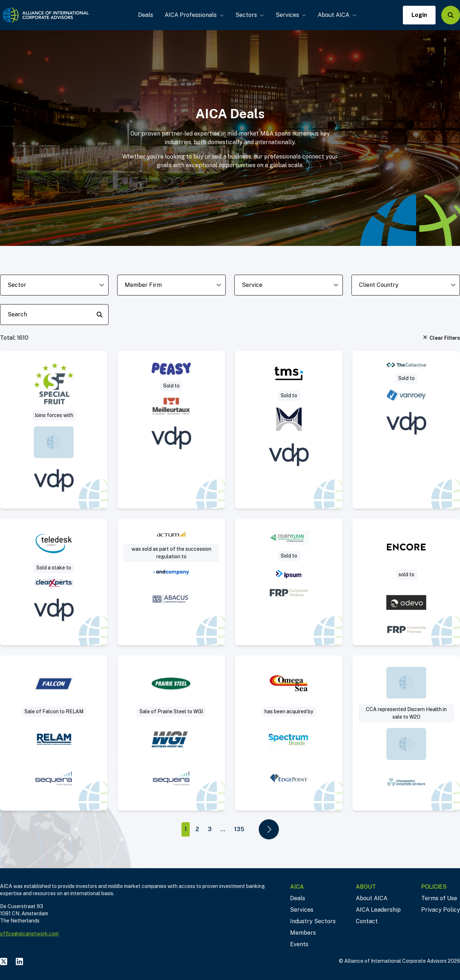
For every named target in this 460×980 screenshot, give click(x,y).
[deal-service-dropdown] (289, 285)
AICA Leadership (378, 910)
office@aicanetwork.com (29, 934)
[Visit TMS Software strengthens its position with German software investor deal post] (289, 430)
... (223, 829)
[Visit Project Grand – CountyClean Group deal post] (289, 582)
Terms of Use (439, 898)
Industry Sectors (313, 921)
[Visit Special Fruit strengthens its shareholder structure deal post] (54, 430)
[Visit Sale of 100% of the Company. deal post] (406, 733)
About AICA (337, 15)
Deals (146, 15)
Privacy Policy (441, 910)
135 (239, 829)
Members (303, 933)
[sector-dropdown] (54, 285)
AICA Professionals (194, 15)
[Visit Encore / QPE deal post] (406, 582)
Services (291, 15)
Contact (367, 921)
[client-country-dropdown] (406, 285)
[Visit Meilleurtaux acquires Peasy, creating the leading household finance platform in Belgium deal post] (171, 430)
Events (299, 944)
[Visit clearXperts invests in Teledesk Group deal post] (54, 582)
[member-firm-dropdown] (171, 285)
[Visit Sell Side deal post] (289, 733)
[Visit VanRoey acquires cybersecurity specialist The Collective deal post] (406, 430)
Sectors (250, 15)
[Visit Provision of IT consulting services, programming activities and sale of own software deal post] (171, 582)
